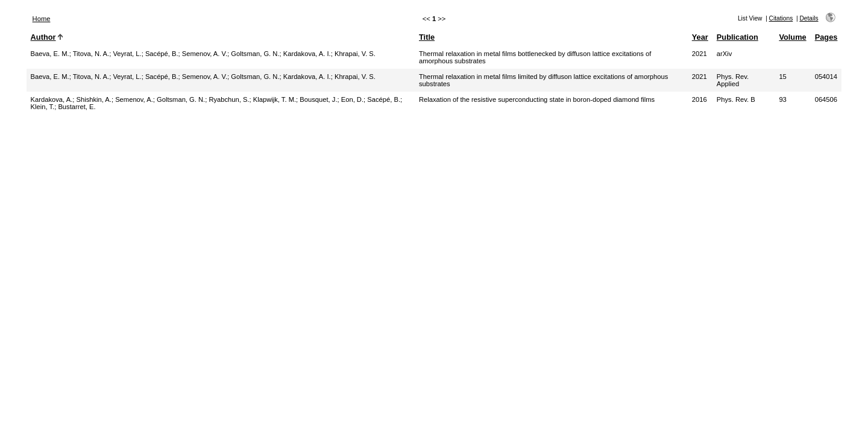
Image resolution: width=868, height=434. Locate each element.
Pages (826, 37)
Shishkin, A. (93, 99)
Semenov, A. (134, 99)
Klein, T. (43, 107)
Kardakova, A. (52, 99)
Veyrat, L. (127, 54)
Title (427, 37)
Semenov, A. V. (205, 54)
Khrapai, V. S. (355, 54)
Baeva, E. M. (50, 54)
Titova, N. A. (91, 54)
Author (43, 37)
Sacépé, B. (162, 54)
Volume (792, 37)
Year (700, 37)
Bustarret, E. (77, 107)
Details (809, 18)
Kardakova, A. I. (307, 54)
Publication (737, 37)
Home (42, 19)
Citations (781, 18)
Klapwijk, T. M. (275, 99)
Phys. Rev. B (736, 99)
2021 (700, 54)
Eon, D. (352, 99)
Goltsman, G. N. (255, 54)
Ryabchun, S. (229, 99)
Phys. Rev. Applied (733, 80)
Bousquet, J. (318, 99)
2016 (700, 99)
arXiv (725, 54)
